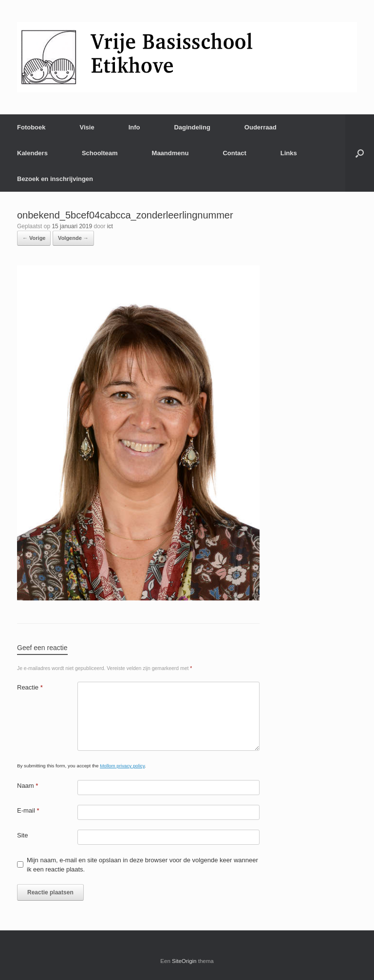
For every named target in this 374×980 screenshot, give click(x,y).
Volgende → (73, 238)
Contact (234, 153)
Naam (28, 786)
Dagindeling (192, 127)
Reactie (30, 687)
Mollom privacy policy (122, 766)
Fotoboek (31, 127)
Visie (87, 127)
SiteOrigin (184, 961)
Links (289, 153)
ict (110, 226)
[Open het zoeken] (360, 153)
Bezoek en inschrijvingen (55, 179)
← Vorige (34, 238)
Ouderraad (261, 127)
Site (22, 835)
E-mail (28, 810)
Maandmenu (170, 153)
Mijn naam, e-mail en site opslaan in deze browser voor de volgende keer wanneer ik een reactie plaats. (142, 865)
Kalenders (32, 153)
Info (134, 127)
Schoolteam (100, 153)
